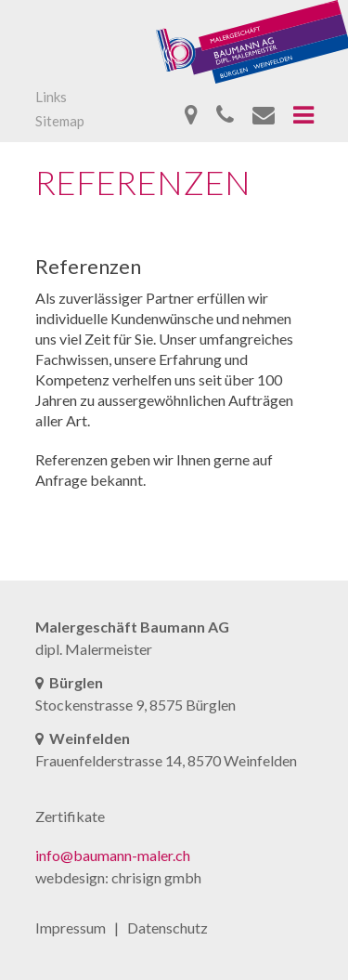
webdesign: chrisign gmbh (118, 877)
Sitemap (60, 121)
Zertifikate (70, 816)
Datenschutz (168, 928)
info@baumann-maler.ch (113, 855)
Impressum (71, 928)
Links (51, 97)
